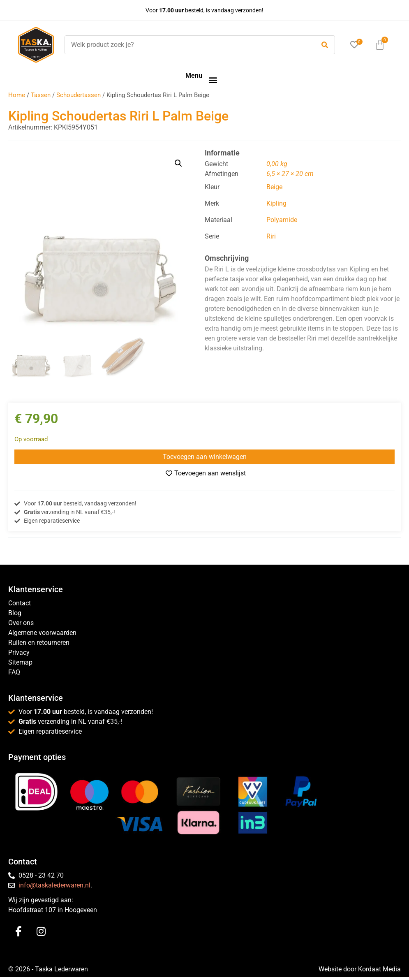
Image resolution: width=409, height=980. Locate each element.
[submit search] (325, 45)
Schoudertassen (79, 95)
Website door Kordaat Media (360, 969)
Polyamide (282, 220)
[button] (213, 80)
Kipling (276, 203)
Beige (274, 187)
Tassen (41, 95)
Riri (271, 236)
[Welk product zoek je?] (188, 45)
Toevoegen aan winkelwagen (205, 457)
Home (17, 95)
